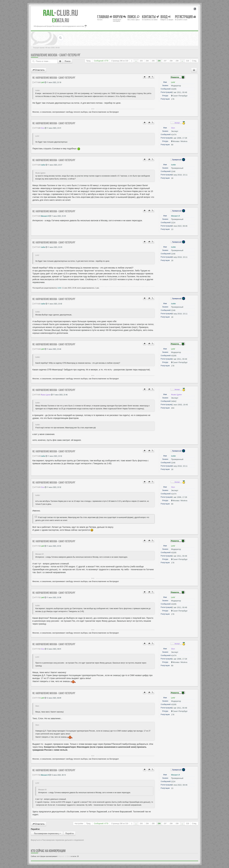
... (136, 61)
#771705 (36, 698)
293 (141, 61)
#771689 (36, 165)
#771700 (36, 546)
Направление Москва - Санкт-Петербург (56, 55)
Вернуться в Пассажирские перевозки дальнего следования (57, 840)
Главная (105, 17)
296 (159, 61)
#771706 (36, 775)
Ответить (39, 70)
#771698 (36, 456)
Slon (43, 128)
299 (177, 61)
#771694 (36, 349)
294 (147, 61)
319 (188, 61)
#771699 (36, 487)
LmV (42, 82)
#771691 (36, 247)
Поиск (68, 61)
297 (165, 61)
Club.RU (60, 13)
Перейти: (35, 829)
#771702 (36, 597)
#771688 (36, 128)
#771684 (36, 82)
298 (171, 61)
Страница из (120, 61)
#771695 (36, 395)
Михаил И (45, 216)
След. (194, 61)
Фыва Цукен (46, 395)
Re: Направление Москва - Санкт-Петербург (54, 78)
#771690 (36, 216)
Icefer (43, 165)
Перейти (70, 833)
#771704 (36, 649)
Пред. (89, 61)
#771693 (36, 304)
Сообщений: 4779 (101, 61)
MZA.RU (61, 20)
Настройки (79, 824)
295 (153, 61)
